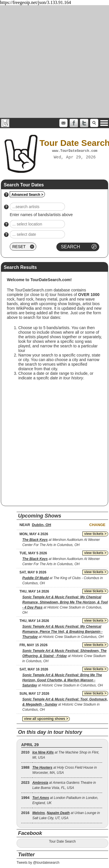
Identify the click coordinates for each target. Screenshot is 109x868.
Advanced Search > (27, 195)
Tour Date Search (62, 841)
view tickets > (95, 534)
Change (97, 525)
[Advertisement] (54, 62)
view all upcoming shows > (46, 719)
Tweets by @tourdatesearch (38, 863)
